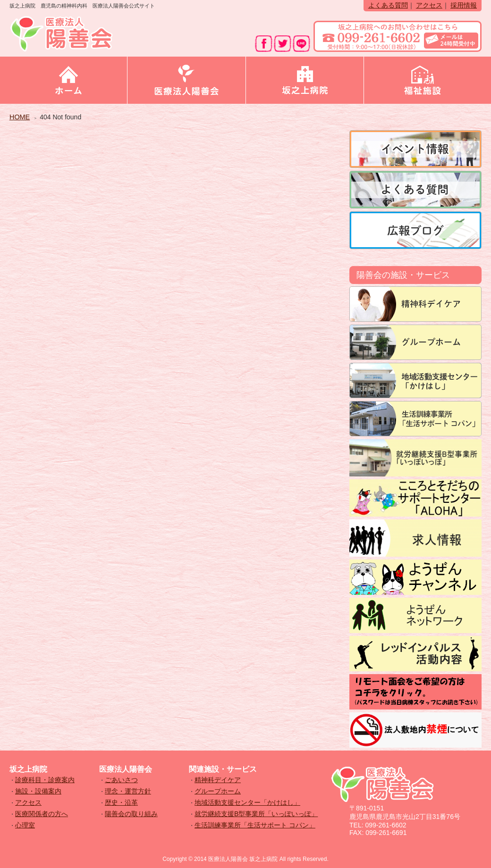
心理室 (25, 825)
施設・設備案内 (38, 791)
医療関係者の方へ (42, 814)
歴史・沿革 (121, 802)
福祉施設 (423, 80)
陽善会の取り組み (131, 814)
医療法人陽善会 (186, 80)
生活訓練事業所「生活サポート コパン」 (255, 825)
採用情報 (464, 5)
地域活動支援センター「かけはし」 (247, 802)
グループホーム (218, 791)
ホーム (68, 80)
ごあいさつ (121, 780)
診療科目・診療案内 (45, 780)
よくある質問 (388, 5)
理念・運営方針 (128, 791)
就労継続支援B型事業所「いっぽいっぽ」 (256, 814)
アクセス (429, 5)
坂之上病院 (305, 80)
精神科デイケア (218, 780)
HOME (20, 117)
